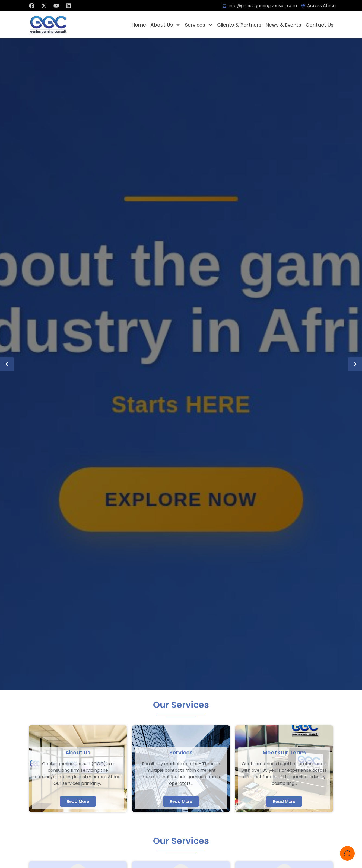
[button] (7, 364)
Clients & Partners (239, 25)
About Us (165, 25)
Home (139, 25)
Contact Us (320, 25)
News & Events (283, 25)
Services (199, 25)
